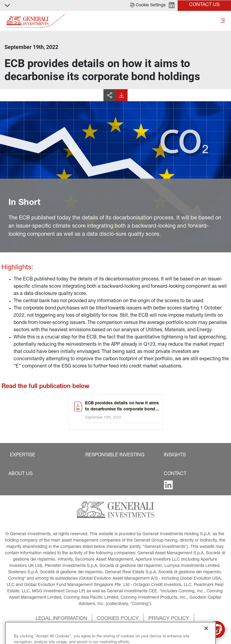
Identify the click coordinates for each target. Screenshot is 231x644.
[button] (148, 5)
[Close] (206, 637)
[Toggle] (223, 21)
